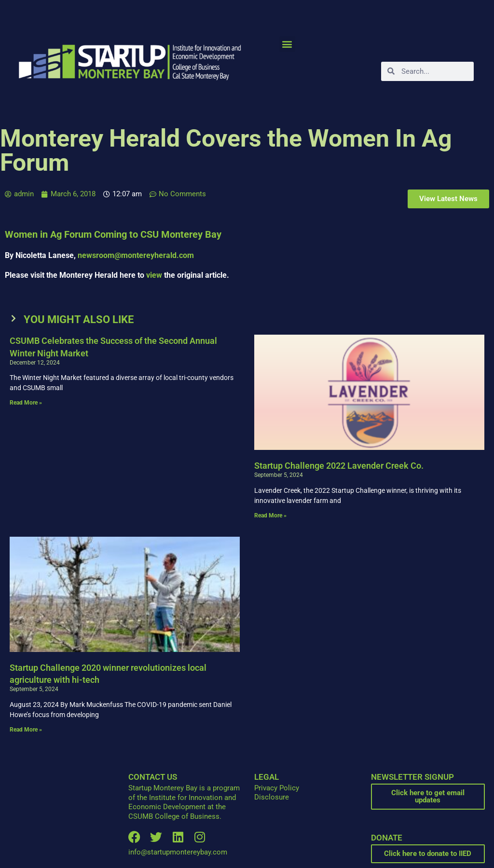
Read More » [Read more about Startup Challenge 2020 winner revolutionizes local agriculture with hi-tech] (26, 730)
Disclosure (272, 797)
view (154, 275)
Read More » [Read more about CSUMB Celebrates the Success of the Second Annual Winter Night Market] (26, 403)
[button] (287, 44)
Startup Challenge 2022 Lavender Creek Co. (339, 466)
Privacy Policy (277, 788)
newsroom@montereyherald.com (136, 255)
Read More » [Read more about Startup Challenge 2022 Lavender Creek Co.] (270, 515)
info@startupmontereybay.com (178, 852)
